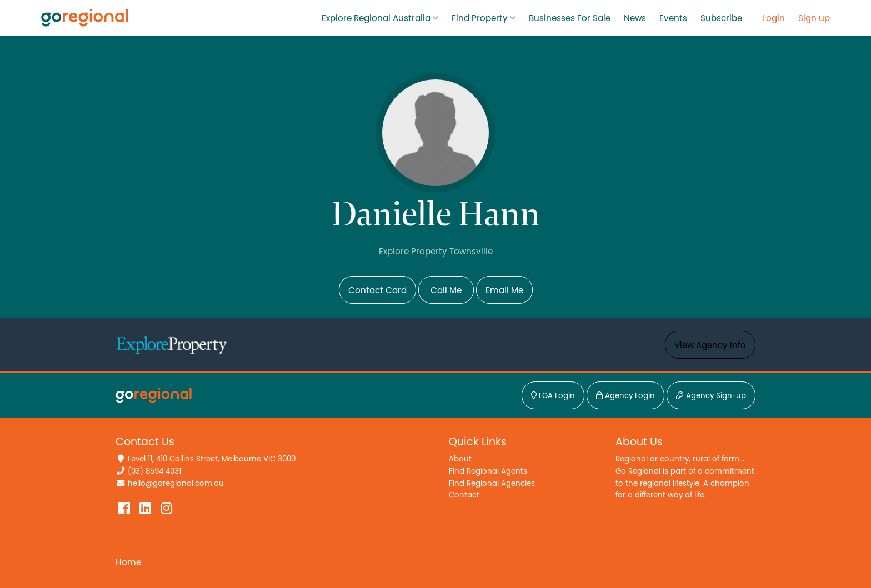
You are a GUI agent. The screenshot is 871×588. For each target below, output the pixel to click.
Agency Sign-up (711, 396)
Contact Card (377, 290)
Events (673, 18)
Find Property (480, 18)
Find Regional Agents (488, 471)
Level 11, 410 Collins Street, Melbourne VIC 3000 (212, 459)
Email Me (504, 290)
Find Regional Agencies (492, 483)
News (635, 18)
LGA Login (553, 396)
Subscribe (721, 18)
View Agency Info (710, 345)
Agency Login (625, 396)
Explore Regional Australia (376, 18)
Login (774, 18)
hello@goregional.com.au (176, 483)
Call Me (446, 290)
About (460, 459)
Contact (464, 495)
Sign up (814, 18)
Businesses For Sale (570, 18)
